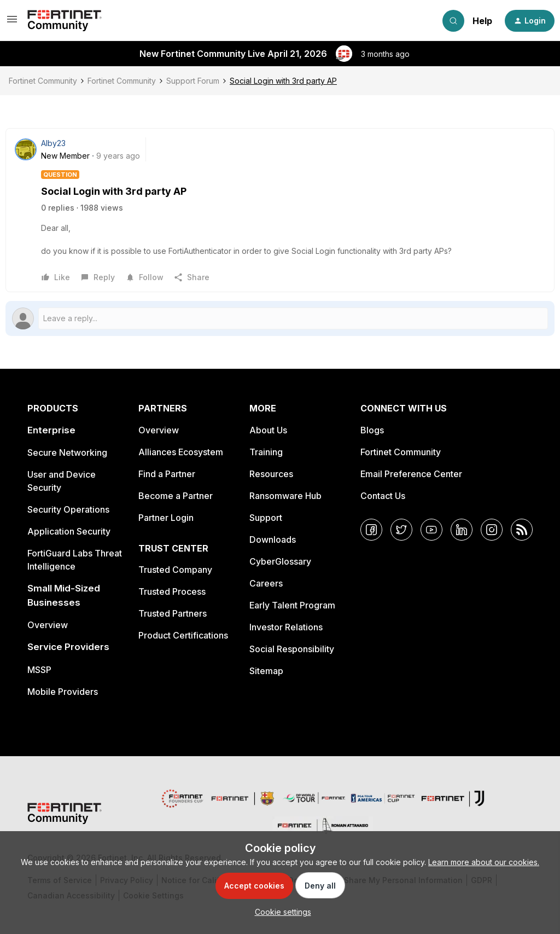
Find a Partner (167, 474)
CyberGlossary (280, 561)
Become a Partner (176, 496)
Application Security (69, 531)
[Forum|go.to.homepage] (65, 21)
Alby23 (53, 143)
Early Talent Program (292, 605)
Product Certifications (183, 635)
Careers (266, 583)
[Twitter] (401, 530)
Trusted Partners (173, 613)
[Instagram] (492, 530)
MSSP (39, 670)
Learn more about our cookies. (484, 862)
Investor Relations (286, 627)
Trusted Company (175, 570)
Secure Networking (67, 453)
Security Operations (68, 509)
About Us (268, 430)
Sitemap (266, 671)
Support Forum (193, 81)
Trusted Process (172, 591)
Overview (48, 625)
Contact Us (383, 496)
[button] (12, 23)
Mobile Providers (63, 692)
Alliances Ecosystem (181, 452)
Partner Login (166, 518)
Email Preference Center (411, 474)
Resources (271, 474)
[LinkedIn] (462, 530)
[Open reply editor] (280, 318)
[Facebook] (371, 530)
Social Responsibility (292, 649)
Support (266, 518)
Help (482, 21)
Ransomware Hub (285, 496)
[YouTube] (431, 530)
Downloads (273, 539)
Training (266, 452)
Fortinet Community (43, 81)
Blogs (372, 430)
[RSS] (522, 530)
